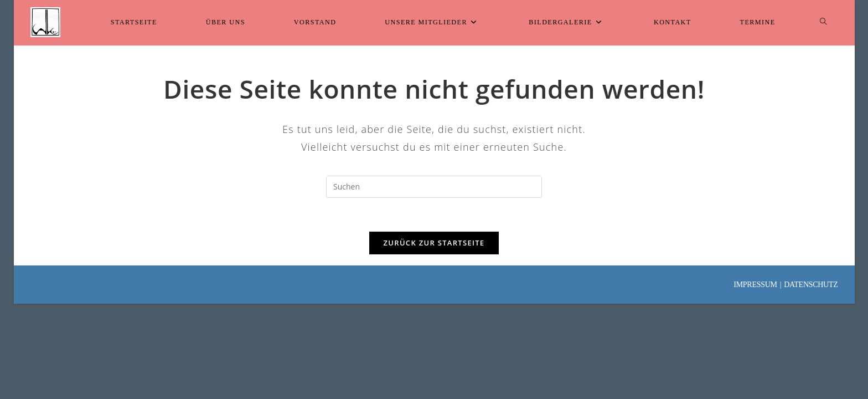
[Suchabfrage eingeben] (434, 187)
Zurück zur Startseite (434, 243)
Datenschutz (811, 284)
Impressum (755, 284)
